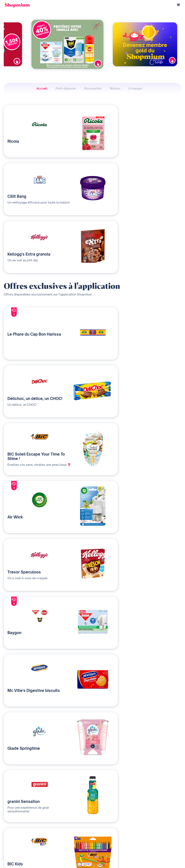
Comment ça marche (15, 826)
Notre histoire (115, 826)
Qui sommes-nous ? (66, 832)
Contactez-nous (64, 838)
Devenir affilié (115, 832)
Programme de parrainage (18, 838)
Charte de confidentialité (135, 857)
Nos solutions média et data (70, 826)
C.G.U (156, 857)
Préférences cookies (170, 863)
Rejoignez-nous (116, 845)
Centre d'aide (11, 845)
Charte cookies (173, 857)
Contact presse (116, 838)
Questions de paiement (17, 832)
